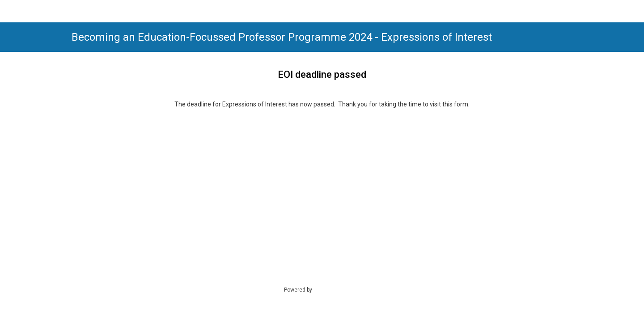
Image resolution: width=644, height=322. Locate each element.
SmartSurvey (338, 289)
